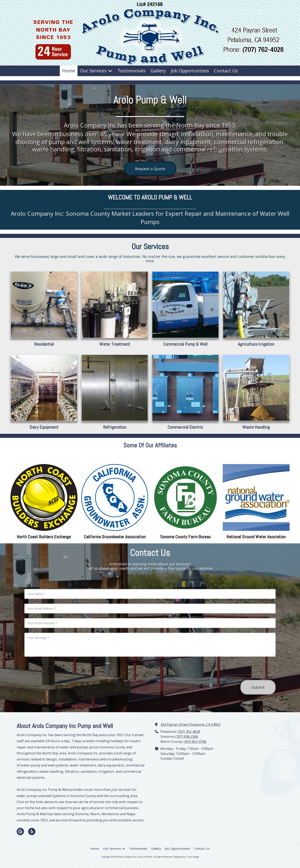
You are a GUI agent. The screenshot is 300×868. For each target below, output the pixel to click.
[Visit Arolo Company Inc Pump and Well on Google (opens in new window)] (20, 831)
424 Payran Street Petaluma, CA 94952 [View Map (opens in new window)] (190, 724)
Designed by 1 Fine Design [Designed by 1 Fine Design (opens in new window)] (186, 857)
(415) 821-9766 (195, 742)
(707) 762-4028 (189, 732)
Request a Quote (150, 169)
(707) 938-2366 (187, 737)
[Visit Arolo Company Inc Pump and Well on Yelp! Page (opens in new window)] (32, 831)
